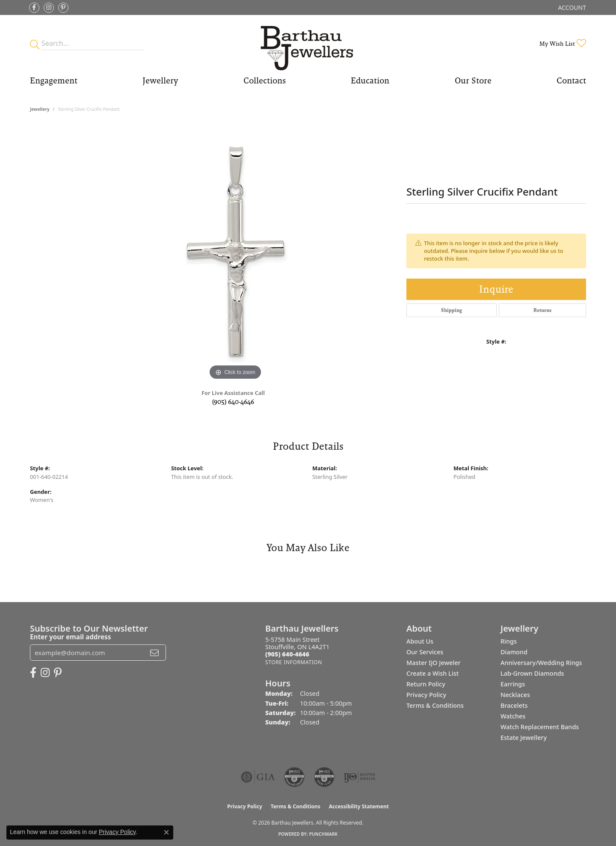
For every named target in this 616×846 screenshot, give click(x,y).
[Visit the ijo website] (360, 777)
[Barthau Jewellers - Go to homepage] (308, 43)
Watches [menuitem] (513, 716)
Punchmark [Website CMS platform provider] (324, 834)
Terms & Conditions (435, 705)
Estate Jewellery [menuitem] (524, 738)
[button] (571, 7)
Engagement (54, 80)
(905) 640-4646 (233, 402)
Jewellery (160, 80)
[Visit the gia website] (258, 777)
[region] (235, 254)
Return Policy (426, 684)
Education (370, 80)
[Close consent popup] (166, 832)
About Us (420, 641)
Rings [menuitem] (509, 641)
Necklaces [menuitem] (515, 695)
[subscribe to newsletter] (154, 653)
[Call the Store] (287, 654)
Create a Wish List (432, 673)
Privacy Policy (426, 695)
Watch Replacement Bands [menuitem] (540, 727)
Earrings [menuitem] (513, 684)
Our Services (425, 652)
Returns (542, 310)
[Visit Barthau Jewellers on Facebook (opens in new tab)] (34, 8)
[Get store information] (294, 662)
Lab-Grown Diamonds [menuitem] (532, 673)
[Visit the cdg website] (294, 777)
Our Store (473, 80)
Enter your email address (70, 637)
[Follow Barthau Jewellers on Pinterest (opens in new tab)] (63, 8)
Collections (265, 80)
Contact (571, 80)
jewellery (40, 109)
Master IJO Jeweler (434, 663)
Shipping (452, 310)
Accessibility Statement (359, 806)
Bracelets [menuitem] (514, 705)
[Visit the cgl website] (324, 777)
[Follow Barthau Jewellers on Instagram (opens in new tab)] (49, 8)
